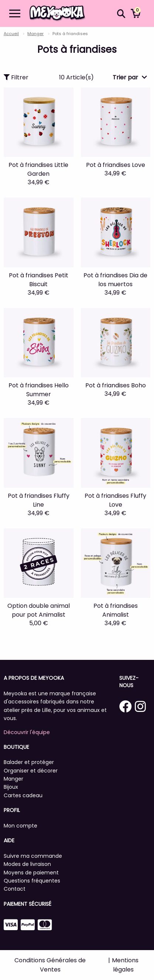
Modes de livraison (27, 864)
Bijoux (11, 787)
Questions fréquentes (32, 881)
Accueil (11, 34)
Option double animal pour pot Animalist (39, 610)
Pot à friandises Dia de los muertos (115, 280)
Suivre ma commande (33, 856)
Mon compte (20, 826)
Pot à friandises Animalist (116, 610)
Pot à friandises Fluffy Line (39, 500)
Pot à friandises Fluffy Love (115, 500)
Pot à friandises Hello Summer (39, 390)
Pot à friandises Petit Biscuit (39, 280)
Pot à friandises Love (116, 165)
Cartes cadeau (23, 795)
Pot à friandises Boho (116, 385)
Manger (35, 34)
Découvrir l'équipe (27, 732)
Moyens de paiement (31, 873)
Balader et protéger (29, 762)
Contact (15, 889)
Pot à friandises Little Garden (38, 169)
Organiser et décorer (31, 771)
